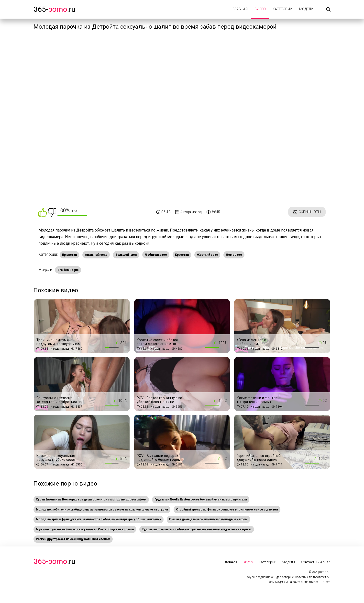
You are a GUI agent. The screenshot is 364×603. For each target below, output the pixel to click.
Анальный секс (96, 255)
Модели (306, 9)
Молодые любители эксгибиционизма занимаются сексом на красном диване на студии (102, 510)
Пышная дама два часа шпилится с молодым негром (208, 519)
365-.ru (55, 9)
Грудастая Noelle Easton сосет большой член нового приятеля (201, 499)
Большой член (126, 255)
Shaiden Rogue (68, 270)
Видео (260, 9)
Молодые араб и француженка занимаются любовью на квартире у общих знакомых (99, 519)
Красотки (182, 255)
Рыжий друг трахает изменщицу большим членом (73, 539)
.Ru (55, 561)
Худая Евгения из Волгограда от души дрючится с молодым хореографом (91, 499)
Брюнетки (69, 255)
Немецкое (234, 255)
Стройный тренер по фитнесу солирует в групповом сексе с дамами (227, 510)
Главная (240, 9)
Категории (282, 9)
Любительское (156, 255)
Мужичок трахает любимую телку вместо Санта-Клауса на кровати (85, 529)
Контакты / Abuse (315, 562)
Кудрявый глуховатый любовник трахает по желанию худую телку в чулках (197, 529)
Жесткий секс (207, 255)
